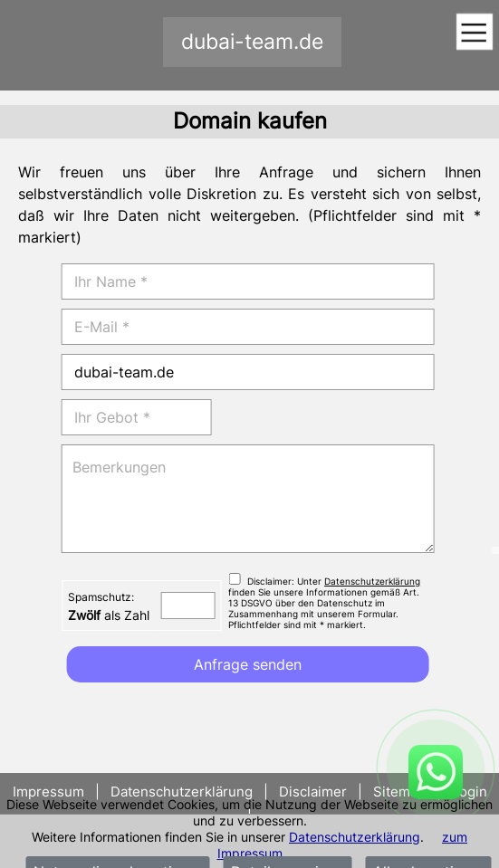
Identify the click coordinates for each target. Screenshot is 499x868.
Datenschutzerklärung (355, 837)
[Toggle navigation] (474, 33)
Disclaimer (313, 792)
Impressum (50, 792)
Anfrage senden (248, 664)
